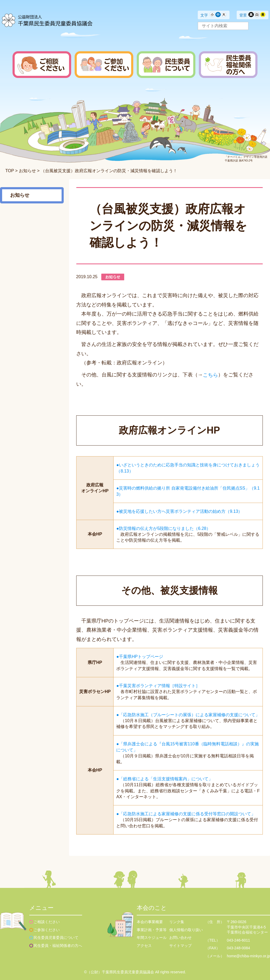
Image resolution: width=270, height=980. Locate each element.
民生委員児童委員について (56, 938)
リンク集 (177, 922)
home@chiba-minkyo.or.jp (248, 956)
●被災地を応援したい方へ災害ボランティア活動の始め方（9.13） (179, 511)
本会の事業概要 (150, 922)
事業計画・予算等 (152, 930)
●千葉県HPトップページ (140, 657)
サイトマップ (180, 946)
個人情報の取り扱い (186, 930)
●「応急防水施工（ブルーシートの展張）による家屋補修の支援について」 (188, 715)
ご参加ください (47, 930)
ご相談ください (47, 922)
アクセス (144, 946)
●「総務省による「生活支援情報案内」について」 (164, 779)
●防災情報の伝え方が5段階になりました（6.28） (163, 528)
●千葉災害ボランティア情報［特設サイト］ (158, 686)
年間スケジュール (152, 938)
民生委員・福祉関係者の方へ (58, 946)
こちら (210, 375)
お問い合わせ (180, 938)
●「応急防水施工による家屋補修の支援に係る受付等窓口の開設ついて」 (186, 814)
